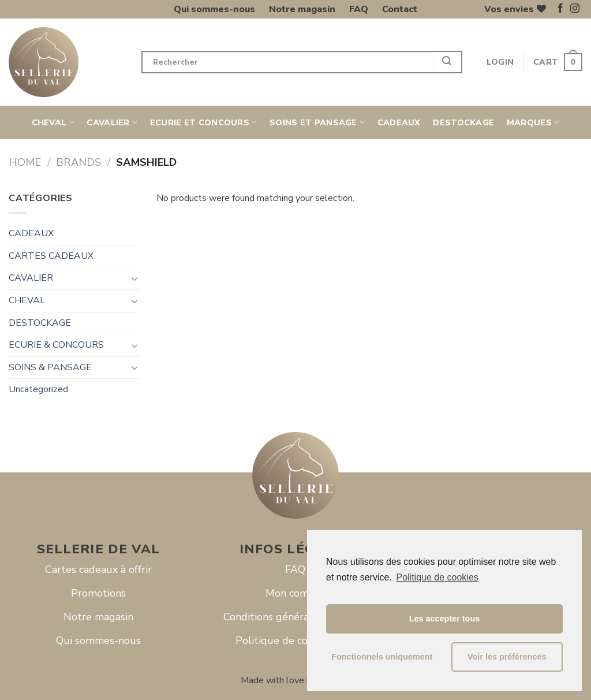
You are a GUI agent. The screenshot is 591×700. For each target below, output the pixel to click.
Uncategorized (38, 389)
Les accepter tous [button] (444, 619)
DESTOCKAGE (463, 122)
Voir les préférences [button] (507, 657)
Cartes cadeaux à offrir (98, 569)
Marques (533, 122)
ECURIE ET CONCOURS (204, 122)
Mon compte (295, 593)
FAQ (359, 9)
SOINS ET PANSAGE (317, 122)
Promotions (98, 593)
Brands (78, 162)
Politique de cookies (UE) (295, 641)
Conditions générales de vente (295, 617)
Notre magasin (302, 9)
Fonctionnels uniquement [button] (382, 657)
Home (25, 162)
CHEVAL (53, 122)
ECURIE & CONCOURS (56, 345)
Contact (400, 9)
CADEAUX (399, 122)
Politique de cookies (437, 577)
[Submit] (447, 62)
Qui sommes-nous (214, 9)
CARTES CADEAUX (51, 256)
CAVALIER (112, 122)
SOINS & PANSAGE (50, 367)
